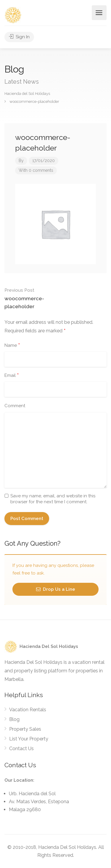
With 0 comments (36, 170)
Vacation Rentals (28, 710)
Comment (15, 406)
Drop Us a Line (56, 589)
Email (12, 376)
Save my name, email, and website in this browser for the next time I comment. (53, 499)
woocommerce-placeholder (30, 298)
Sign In (19, 37)
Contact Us (21, 749)
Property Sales (25, 729)
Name (12, 346)
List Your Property (29, 739)
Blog (14, 719)
